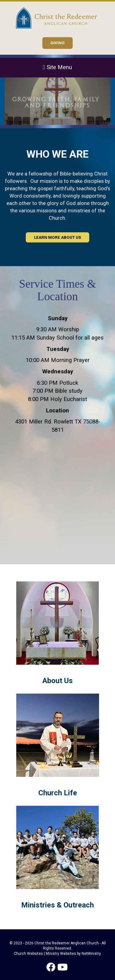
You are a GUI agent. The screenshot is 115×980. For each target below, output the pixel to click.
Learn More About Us (57, 237)
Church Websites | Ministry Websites (45, 954)
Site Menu (57, 67)
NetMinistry (91, 954)
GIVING (57, 43)
